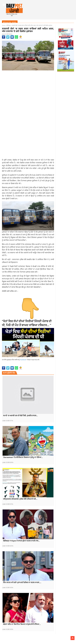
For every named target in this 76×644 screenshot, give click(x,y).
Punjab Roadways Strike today (10, 365)
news (27, 363)
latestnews (22, 363)
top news (21, 365)
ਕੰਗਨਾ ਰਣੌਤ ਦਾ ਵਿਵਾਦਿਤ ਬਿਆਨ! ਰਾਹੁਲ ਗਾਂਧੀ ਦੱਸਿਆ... (22, 624)
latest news (5, 363)
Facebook (23, 360)
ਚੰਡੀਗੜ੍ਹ (9, 25)
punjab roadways (33, 363)
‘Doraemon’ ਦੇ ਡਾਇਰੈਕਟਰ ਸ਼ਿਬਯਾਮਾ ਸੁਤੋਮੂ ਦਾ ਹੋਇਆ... (23, 457)
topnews (26, 365)
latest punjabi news (14, 363)
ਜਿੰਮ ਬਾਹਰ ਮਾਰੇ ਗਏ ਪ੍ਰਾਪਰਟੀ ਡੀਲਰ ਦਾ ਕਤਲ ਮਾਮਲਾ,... (22, 582)
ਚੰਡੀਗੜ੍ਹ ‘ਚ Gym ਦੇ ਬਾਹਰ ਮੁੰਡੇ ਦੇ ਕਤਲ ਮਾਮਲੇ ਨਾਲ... (21, 541)
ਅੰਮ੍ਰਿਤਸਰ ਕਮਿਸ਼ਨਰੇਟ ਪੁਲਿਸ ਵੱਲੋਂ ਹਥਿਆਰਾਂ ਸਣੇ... (20, 499)
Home (4, 25)
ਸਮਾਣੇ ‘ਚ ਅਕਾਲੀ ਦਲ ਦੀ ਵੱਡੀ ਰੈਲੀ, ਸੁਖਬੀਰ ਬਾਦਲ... (20, 415)
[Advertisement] (28, 88)
